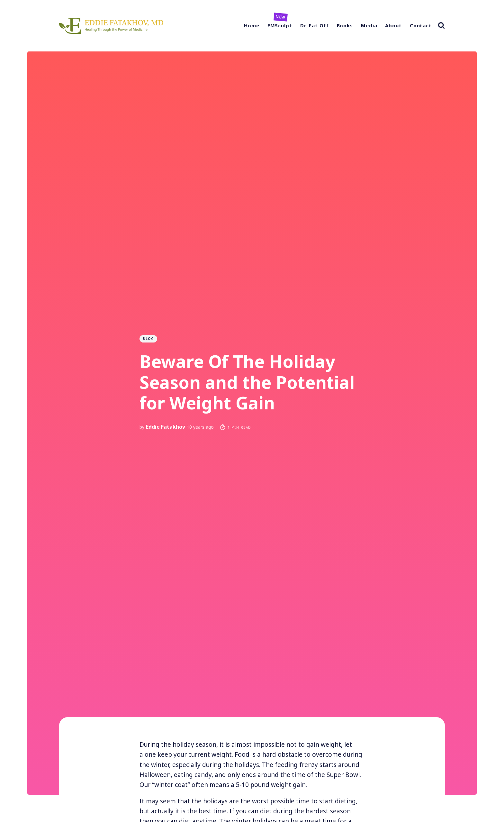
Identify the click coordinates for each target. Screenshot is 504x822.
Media (369, 25)
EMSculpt (280, 25)
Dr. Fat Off (315, 25)
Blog (148, 339)
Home (252, 25)
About (393, 25)
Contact (421, 25)
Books (345, 25)
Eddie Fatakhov (166, 427)
